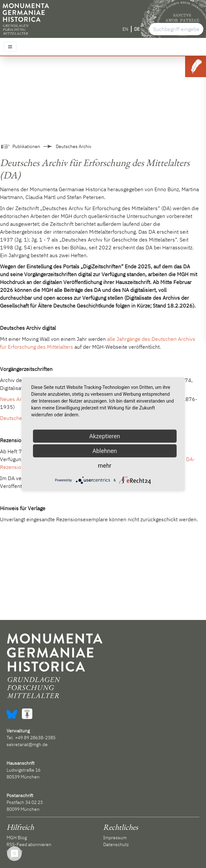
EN (125, 29)
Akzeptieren (105, 436)
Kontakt (15, 851)
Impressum (115, 838)
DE (137, 29)
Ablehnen (105, 451)
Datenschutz (116, 844)
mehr (105, 466)
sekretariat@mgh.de (27, 744)
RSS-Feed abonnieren (29, 844)
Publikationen (26, 146)
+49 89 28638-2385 (35, 738)
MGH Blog (17, 838)
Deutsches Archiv (74, 146)
